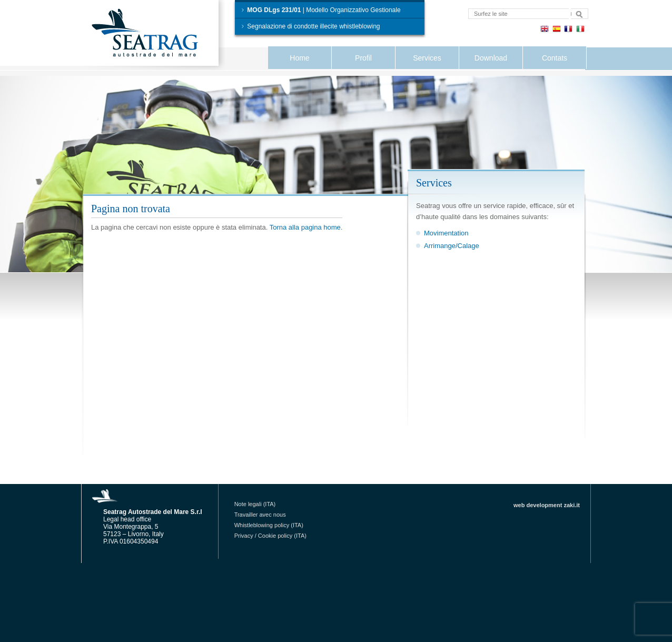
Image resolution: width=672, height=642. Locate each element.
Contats (555, 58)
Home (299, 58)
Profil (363, 58)
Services (427, 58)
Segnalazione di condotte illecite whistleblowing (310, 26)
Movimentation (446, 233)
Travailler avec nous (260, 515)
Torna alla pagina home (305, 227)
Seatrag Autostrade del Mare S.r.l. (154, 35)
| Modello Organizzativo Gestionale (320, 10)
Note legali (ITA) (255, 504)
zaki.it (572, 505)
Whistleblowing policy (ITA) (269, 525)
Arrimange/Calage (452, 246)
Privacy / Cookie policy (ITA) (270, 536)
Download (491, 58)
